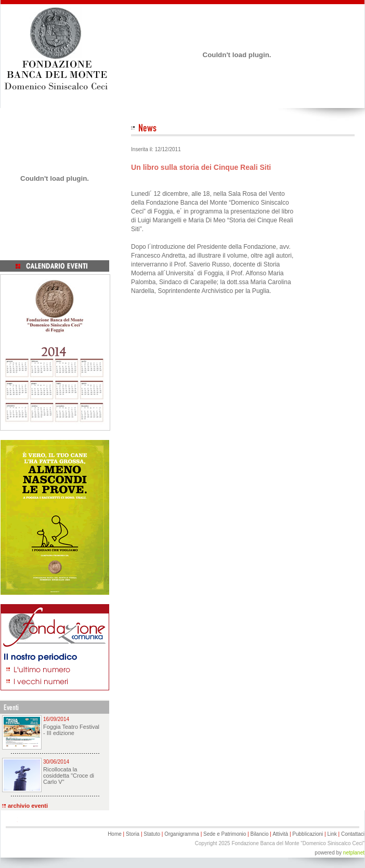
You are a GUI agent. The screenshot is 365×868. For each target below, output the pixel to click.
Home (115, 834)
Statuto (152, 834)
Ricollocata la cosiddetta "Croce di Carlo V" (69, 776)
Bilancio (259, 834)
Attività (280, 834)
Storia (133, 834)
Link (332, 834)
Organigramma (182, 834)
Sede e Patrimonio (225, 834)
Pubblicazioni (308, 834)
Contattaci (353, 834)
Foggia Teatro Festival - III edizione (71, 730)
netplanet (354, 853)
